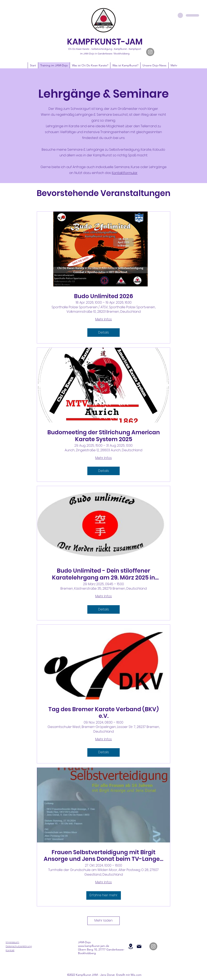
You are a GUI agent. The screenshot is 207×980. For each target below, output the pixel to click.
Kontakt (10, 950)
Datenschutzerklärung (19, 946)
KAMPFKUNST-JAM (105, 42)
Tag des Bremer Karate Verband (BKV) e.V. (103, 713)
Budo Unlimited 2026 (103, 296)
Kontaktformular (125, 173)
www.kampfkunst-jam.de (94, 946)
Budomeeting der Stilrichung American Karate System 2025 (104, 436)
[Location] (131, 946)
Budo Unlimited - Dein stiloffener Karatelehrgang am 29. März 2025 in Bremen (103, 574)
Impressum (12, 942)
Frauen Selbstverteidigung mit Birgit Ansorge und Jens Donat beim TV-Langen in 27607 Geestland (104, 856)
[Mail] (139, 946)
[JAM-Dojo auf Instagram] (150, 52)
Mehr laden (103, 920)
